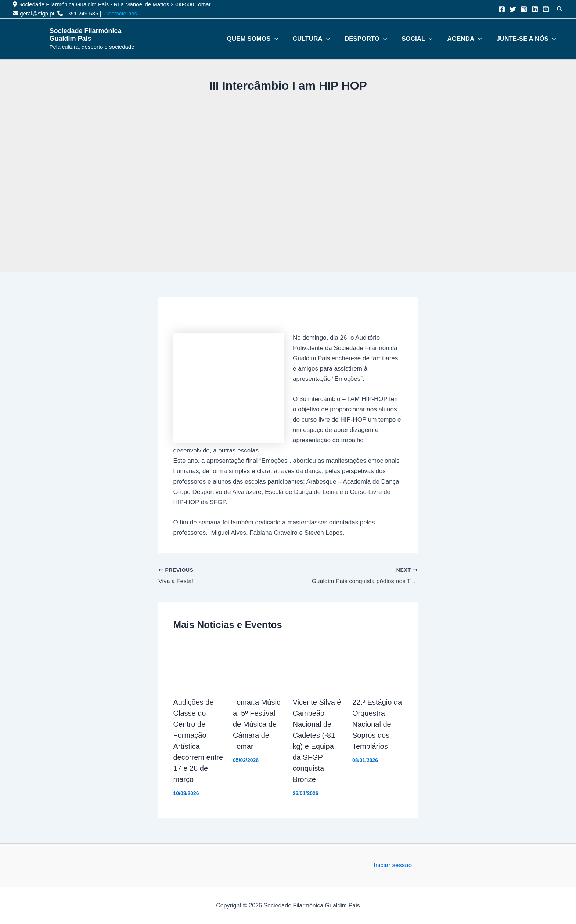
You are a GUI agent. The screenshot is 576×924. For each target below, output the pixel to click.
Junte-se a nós (532, 39)
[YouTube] (546, 9)
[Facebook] (502, 9)
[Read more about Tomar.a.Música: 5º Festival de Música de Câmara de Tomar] (258, 665)
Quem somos (291, 39)
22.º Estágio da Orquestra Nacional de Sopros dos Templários (377, 724)
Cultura (343, 39)
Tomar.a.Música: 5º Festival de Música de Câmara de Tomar (257, 724)
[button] (560, 9)
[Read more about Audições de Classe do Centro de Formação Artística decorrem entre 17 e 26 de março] (199, 665)
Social (436, 39)
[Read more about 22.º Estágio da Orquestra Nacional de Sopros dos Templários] (378, 665)
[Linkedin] (535, 9)
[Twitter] (513, 9)
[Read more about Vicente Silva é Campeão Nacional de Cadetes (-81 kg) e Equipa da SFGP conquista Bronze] (318, 665)
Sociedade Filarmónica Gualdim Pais (86, 35)
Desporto (391, 39)
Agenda (477, 39)
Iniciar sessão (393, 865)
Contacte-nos (121, 13)
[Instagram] (524, 9)
